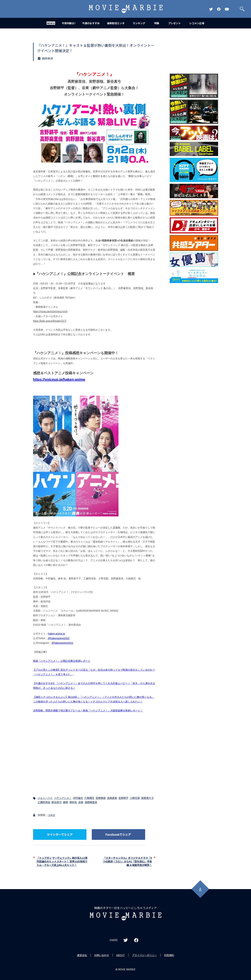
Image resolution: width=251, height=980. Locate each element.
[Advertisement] (194, 342)
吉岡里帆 (112, 798)
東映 (65, 802)
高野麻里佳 (91, 802)
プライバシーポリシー (144, 955)
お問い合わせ (102, 955)
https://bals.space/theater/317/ (50, 321)
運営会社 (82, 955)
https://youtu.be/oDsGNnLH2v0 (50, 311)
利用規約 (169, 955)
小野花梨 (135, 798)
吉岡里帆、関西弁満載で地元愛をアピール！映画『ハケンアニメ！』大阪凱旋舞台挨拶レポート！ (88, 710)
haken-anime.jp (57, 634)
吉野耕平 (123, 798)
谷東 (81, 802)
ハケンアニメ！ (63, 798)
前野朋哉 (101, 798)
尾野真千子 (147, 798)
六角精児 (89, 798)
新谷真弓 (57, 802)
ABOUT (121, 955)
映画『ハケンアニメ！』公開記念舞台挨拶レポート (62, 661)
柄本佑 (73, 802)
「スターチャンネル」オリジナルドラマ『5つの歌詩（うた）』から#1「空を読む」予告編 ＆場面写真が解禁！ (127, 861)
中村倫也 (78, 798)
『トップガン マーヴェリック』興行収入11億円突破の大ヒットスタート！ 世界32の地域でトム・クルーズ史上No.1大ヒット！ (62, 861)
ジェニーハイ (45, 798)
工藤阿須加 (44, 802)
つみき (51, 815)
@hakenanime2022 (59, 638)
